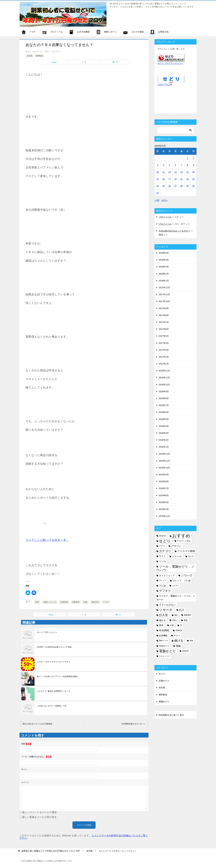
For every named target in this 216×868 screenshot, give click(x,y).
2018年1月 (164, 281)
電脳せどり (164, 702)
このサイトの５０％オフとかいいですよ (53, 662)
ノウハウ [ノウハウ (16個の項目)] (187, 575)
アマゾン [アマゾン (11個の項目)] (176, 546)
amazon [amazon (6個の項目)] (163, 536)
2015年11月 (164, 461)
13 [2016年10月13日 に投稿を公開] (175, 172)
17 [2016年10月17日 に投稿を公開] (158, 179)
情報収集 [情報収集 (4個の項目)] (179, 630)
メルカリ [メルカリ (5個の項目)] (176, 586)
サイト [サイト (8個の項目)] (162, 556)
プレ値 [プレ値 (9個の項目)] (162, 586)
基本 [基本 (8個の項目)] (161, 625)
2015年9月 (164, 475)
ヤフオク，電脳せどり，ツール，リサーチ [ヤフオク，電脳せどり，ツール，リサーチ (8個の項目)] (176, 598)
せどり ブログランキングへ (170, 63)
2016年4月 (164, 426)
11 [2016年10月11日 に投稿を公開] (163, 172)
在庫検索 (64, 602)
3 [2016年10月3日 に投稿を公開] (158, 165)
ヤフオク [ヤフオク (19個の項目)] (165, 591)
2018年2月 (164, 274)
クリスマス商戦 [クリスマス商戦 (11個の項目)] (186, 551)
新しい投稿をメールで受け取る (39, 817)
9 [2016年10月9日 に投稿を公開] (193, 165)
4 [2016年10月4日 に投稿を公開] (163, 165)
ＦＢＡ (106, 602)
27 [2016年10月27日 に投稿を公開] (175, 186)
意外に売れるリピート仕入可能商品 (37, 724)
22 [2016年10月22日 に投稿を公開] (187, 179)
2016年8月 (164, 398)
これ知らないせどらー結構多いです (52, 706)
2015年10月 (164, 468)
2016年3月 (164, 433)
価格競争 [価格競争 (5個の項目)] (187, 615)
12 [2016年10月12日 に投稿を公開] (169, 172)
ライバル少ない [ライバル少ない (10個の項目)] (167, 605)
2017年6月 (164, 329)
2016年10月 (164, 385)
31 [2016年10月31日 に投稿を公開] (158, 193)
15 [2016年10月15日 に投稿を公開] (187, 172)
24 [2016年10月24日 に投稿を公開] (158, 186)
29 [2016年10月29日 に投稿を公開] (187, 186)
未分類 (30, 56)
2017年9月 (164, 308)
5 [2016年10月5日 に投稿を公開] (169, 165)
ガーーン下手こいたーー (47, 632)
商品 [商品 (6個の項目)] (186, 620)
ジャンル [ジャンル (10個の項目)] (177, 556)
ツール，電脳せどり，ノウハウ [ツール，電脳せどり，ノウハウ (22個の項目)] (175, 568)
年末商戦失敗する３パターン (133, 724)
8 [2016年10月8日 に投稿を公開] (187, 165)
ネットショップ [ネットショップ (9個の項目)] (167, 575)
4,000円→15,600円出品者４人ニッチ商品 (54, 647)
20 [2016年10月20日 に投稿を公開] (175, 179)
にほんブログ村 (165, 84)
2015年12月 (164, 454)
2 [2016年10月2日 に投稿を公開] (193, 158)
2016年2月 (164, 440)
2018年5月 (164, 253)
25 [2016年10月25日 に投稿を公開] (163, 186)
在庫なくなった (50, 602)
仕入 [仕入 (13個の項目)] (182, 610)
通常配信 (39, 56)
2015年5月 (164, 502)
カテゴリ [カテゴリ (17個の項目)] (165, 551)
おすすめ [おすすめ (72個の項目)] (181, 536)
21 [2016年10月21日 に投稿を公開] (181, 179)
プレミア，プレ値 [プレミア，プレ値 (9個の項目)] (181, 581)
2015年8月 (164, 481)
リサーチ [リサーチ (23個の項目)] (166, 610)
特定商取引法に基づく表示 (171, 715)
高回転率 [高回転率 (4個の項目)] (186, 651)
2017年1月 (164, 364)
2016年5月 (164, 419)
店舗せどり (164, 681)
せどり (162, 674)
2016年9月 (164, 391)
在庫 (37, 602)
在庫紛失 (76, 602)
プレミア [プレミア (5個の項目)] (163, 580)
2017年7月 (164, 322)
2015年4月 (164, 509)
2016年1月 (164, 447)
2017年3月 (164, 350)
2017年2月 (164, 357)
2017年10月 (164, 301)
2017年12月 (164, 288)
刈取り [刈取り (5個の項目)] (175, 620)
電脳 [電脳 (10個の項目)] (178, 646)
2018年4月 (164, 260)
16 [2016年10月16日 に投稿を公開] (193, 172)
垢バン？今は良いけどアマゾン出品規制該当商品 (57, 676)
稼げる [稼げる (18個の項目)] (179, 641)
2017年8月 (164, 315)
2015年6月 (164, 495)
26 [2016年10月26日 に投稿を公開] (169, 186)
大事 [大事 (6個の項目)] (172, 625)
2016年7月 (164, 405)
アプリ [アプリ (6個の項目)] (162, 546)
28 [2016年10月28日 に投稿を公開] (181, 186)
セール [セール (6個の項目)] (191, 556)
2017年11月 (164, 294)
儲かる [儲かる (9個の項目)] (162, 620)
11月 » (164, 200)
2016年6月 (164, 412)
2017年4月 (164, 343)
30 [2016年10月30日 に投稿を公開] (193, 186)
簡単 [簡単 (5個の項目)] (191, 641)
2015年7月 (164, 488)
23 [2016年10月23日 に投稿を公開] (193, 179)
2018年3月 (164, 267)
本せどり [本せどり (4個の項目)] (177, 636)
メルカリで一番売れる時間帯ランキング (53, 691)
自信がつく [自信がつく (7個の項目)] (164, 646)
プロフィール (165, 217)
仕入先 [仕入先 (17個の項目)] (163, 615)
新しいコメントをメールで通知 (39, 812)
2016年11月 (164, 378)
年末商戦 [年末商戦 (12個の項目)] (164, 630)
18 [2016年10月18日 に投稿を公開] (163, 179)
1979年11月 (164, 516)
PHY (161, 235)
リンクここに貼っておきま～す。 (47, 540)
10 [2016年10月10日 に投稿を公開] (158, 172)
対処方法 (95, 602)
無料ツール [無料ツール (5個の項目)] (163, 641)
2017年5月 (164, 336)
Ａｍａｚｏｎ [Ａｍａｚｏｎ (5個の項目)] (164, 656)
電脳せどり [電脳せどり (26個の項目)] (167, 651)
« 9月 (157, 200)
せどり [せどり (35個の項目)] (165, 541)
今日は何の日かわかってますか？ (174, 231)
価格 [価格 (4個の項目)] (176, 615)
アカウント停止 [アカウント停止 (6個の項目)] (184, 541)
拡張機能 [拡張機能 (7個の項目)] (163, 636)
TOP (51, 851)
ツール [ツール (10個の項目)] (163, 561)
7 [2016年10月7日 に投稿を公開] (181, 165)
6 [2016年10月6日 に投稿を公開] (175, 165)
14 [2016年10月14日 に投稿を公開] (181, 172)
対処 (85, 602)
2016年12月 (164, 371)
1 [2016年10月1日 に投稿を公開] (187, 158)
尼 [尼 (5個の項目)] (181, 625)
